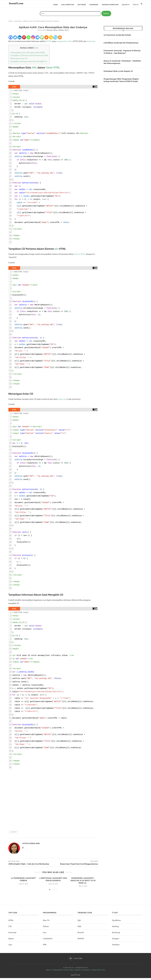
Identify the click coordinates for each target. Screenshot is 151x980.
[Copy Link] (51, 39)
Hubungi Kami (58, 972)
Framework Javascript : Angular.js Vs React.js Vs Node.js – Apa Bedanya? (123, 54)
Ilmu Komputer (68, 5)
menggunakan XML (64, 43)
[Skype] (55, 39)
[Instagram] (33, 39)
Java (45, 934)
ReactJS (81, 934)
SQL (79, 922)
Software (82, 5)
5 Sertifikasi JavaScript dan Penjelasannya (122, 45)
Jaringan (116, 940)
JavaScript (91, 43)
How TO (46, 922)
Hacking (115, 928)
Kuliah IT (126, 5)
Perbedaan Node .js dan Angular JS (119, 74)
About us (49, 972)
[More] (60, 39)
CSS (10, 928)
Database (116, 946)
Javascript (18, 23)
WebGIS (81, 940)
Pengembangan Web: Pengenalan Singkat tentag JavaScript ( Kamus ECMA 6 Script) (122, 83)
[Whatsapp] (29, 39)
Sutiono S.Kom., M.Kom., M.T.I (58, 32)
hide (36, 50)
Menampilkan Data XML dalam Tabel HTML (27, 54)
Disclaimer (86, 972)
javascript (13, 834)
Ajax (10, 946)
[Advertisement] (53, 801)
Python (46, 928)
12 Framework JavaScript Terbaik (118, 37)
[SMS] (42, 39)
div (56, 251)
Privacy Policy (69, 972)
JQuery (11, 940)
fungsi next (62, 401)
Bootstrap (116, 934)
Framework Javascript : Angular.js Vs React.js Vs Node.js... (83, 883)
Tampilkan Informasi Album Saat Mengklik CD (28, 63)
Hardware (94, 5)
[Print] (46, 39)
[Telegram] (37, 39)
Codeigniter (48, 940)
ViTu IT (136, 5)
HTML (49, 43)
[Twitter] (15, 39)
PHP (45, 946)
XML (34, 70)
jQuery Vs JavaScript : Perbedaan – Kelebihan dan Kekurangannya (119, 65)
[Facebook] (11, 39)
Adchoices (78, 972)
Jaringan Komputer (110, 5)
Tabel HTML (53, 70)
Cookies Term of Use (98, 972)
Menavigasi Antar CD (19, 60)
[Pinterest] (24, 39)
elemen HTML (80, 256)
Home (56, 5)
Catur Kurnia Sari (31, 846)
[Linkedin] (20, 39)
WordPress (116, 922)
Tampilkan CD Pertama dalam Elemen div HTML (29, 57)
